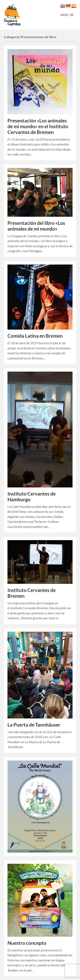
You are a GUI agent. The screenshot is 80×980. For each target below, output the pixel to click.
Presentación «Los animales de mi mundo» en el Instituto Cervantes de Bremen (38, 126)
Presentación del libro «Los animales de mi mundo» (36, 226)
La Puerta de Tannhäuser (34, 725)
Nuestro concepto (27, 943)
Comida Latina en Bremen (35, 336)
